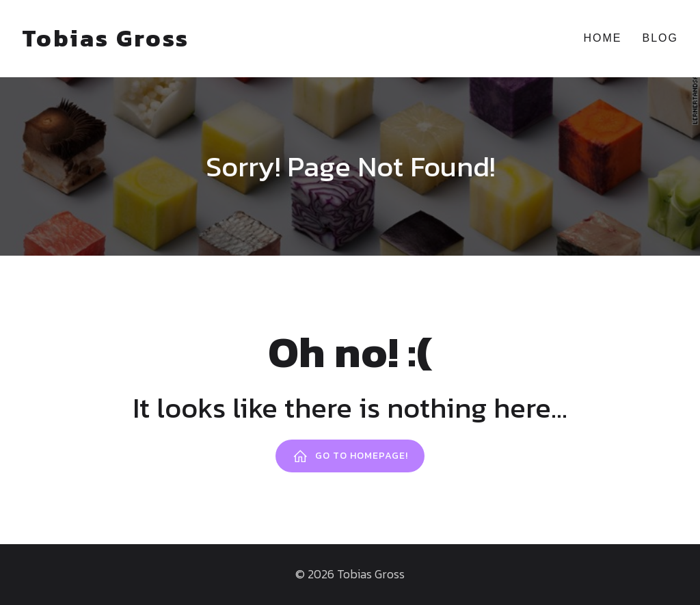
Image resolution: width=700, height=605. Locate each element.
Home (603, 38)
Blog (660, 38)
